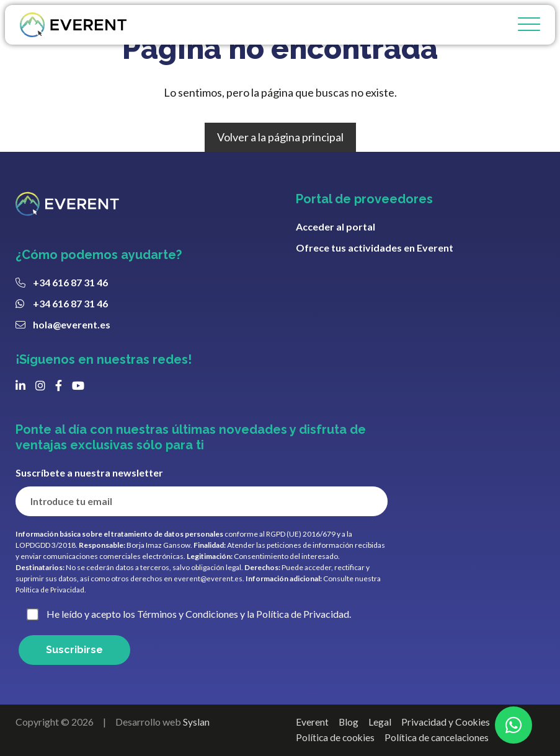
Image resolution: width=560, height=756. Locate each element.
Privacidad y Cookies (447, 722)
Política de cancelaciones (440, 738)
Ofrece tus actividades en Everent (375, 248)
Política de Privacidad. (51, 590)
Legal (380, 722)
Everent (312, 722)
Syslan (196, 722)
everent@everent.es (208, 578)
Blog (349, 722)
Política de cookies (336, 738)
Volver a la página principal (280, 137)
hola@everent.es (72, 324)
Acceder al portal (336, 226)
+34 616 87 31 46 (70, 282)
